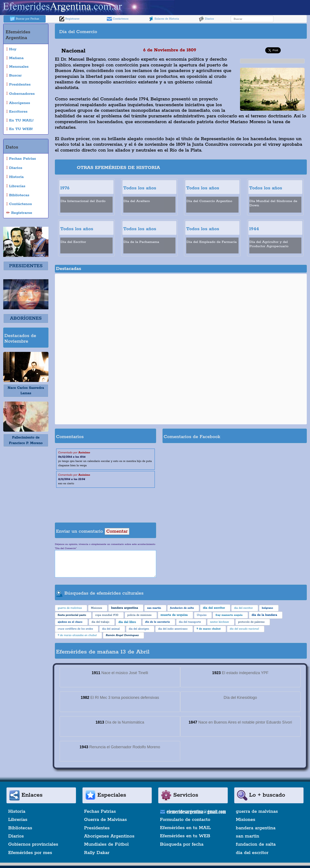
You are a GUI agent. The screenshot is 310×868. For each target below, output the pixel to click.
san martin (248, 836)
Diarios (206, 19)
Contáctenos (118, 19)
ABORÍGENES (26, 318)
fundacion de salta (256, 844)
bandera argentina (256, 828)
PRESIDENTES (26, 266)
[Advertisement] (243, 31)
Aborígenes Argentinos (109, 836)
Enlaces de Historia (164, 19)
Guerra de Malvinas (106, 820)
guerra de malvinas (257, 811)
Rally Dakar (97, 853)
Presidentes (97, 828)
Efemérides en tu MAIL (185, 828)
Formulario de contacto (185, 820)
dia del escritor (252, 853)
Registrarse (69, 19)
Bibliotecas (20, 828)
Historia (17, 811)
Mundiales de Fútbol (106, 844)
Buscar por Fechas (25, 19)
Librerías (18, 820)
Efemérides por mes (30, 853)
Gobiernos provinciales (33, 844)
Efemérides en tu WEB (185, 836)
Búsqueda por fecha (182, 844)
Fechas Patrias (100, 811)
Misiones (246, 820)
